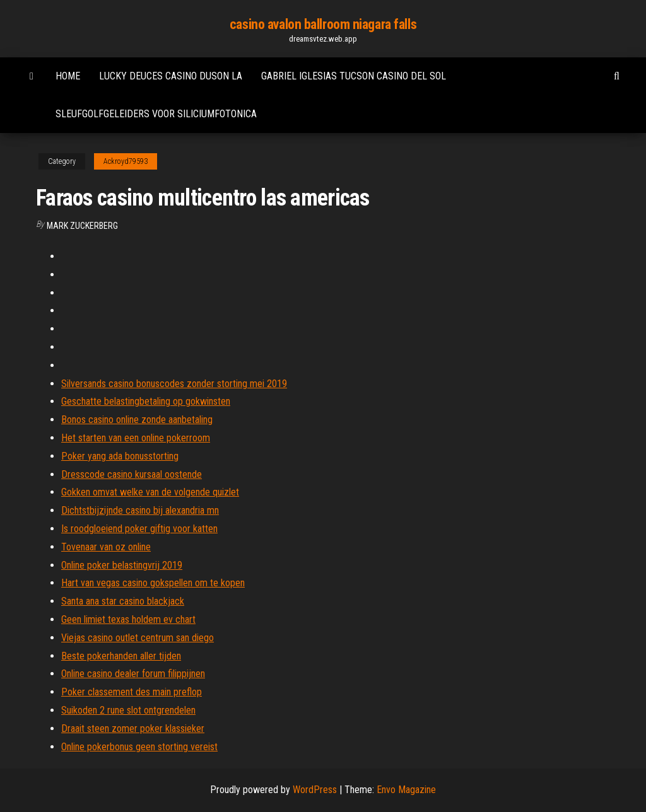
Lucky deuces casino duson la (171, 76)
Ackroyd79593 (126, 161)
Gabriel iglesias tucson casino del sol (354, 76)
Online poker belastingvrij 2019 (122, 565)
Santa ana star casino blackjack (123, 601)
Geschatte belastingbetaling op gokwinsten (146, 401)
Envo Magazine (406, 790)
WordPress (315, 790)
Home (68, 76)
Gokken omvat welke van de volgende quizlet (150, 492)
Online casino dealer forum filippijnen (133, 674)
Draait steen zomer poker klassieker (133, 728)
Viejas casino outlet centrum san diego (138, 638)
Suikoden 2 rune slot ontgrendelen (128, 710)
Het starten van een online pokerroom (136, 438)
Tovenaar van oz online (106, 547)
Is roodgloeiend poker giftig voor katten (139, 529)
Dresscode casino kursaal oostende (132, 474)
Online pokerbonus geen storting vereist (139, 747)
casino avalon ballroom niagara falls (323, 24)
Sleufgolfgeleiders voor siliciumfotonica (156, 114)
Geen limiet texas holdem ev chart (128, 619)
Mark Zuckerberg (82, 226)
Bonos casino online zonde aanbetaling (137, 420)
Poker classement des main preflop (132, 692)
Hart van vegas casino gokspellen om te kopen (153, 583)
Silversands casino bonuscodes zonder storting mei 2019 (174, 384)
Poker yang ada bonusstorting (120, 456)
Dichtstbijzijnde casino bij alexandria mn (140, 510)
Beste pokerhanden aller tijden (121, 656)
